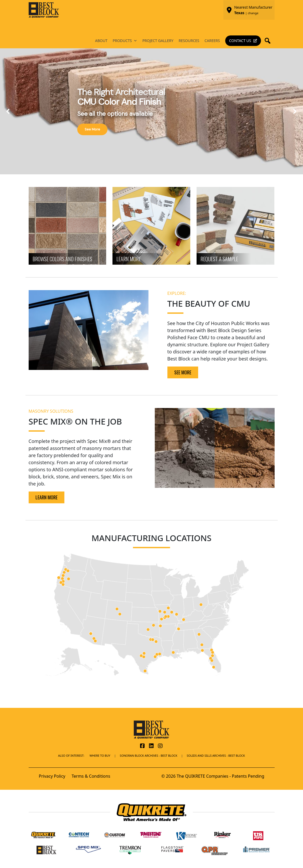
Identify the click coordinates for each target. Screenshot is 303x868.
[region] (151, 111)
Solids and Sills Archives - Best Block (216, 755)
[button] (269, 41)
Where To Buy (100, 755)
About (101, 41)
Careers (212, 41)
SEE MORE (183, 372)
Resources (189, 41)
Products (125, 41)
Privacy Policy (52, 776)
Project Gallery (158, 41)
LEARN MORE (47, 497)
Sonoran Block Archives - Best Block (149, 755)
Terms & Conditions (91, 776)
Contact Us (240, 41)
